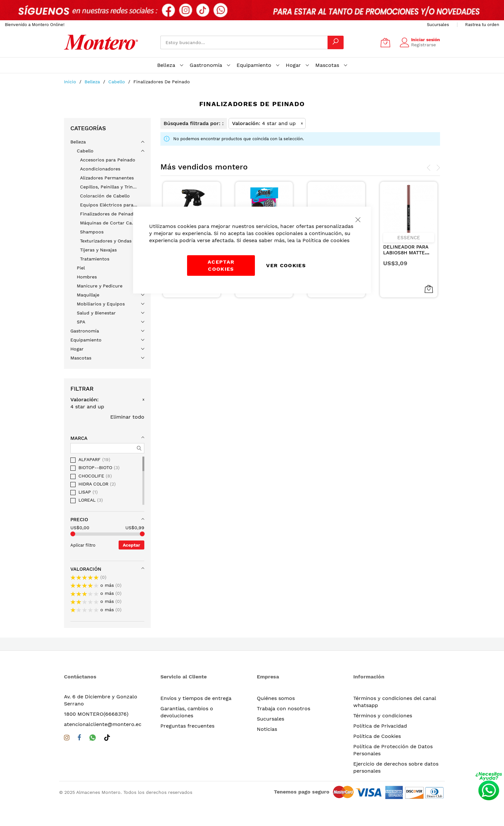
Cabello (117, 82)
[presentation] (429, 168)
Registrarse (423, 45)
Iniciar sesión (426, 40)
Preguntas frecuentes (187, 726)
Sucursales (438, 25)
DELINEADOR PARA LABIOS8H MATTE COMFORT (406, 253)
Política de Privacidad (380, 726)
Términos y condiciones (383, 716)
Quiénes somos (276, 698)
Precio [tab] (79, 520)
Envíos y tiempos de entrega (196, 698)
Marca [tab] (79, 438)
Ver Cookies (286, 265)
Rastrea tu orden (482, 25)
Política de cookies (326, 240)
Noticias (267, 729)
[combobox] (244, 42)
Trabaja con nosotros (283, 708)
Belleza (93, 82)
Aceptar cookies (221, 265)
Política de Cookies (377, 736)
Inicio (71, 82)
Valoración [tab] (86, 569)
